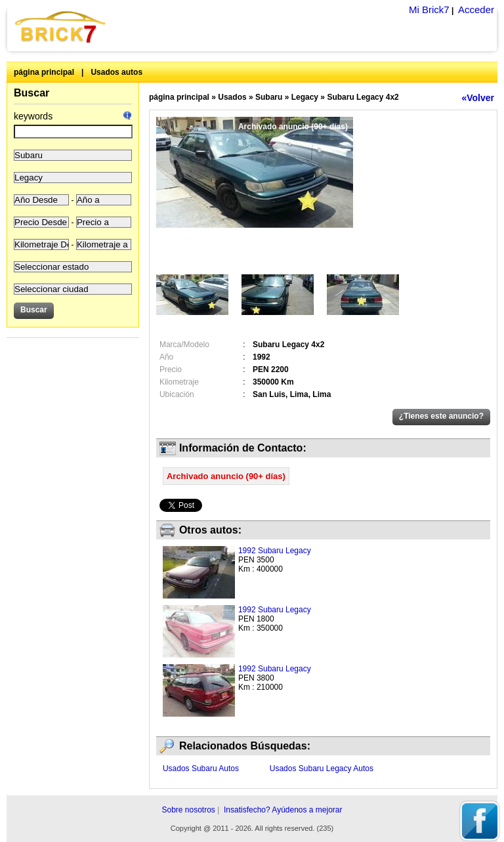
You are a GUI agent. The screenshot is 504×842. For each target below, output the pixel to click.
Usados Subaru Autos (201, 768)
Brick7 (61, 27)
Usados (232, 97)
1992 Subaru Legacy (275, 551)
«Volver (478, 98)
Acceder (476, 10)
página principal (44, 72)
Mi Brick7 (429, 10)
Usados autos (116, 72)
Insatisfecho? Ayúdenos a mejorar (283, 810)
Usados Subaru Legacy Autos (322, 768)
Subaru (269, 97)
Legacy (305, 97)
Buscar (31, 93)
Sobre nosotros (188, 810)
